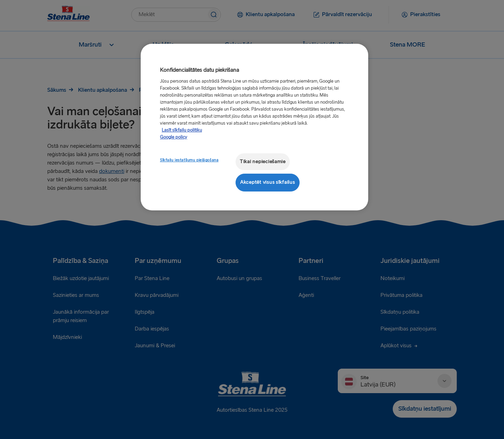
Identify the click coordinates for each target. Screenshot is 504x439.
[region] (254, 127)
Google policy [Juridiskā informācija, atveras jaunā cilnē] (174, 137)
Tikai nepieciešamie (263, 162)
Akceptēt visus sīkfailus (268, 182)
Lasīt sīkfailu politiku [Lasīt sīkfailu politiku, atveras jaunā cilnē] (182, 130)
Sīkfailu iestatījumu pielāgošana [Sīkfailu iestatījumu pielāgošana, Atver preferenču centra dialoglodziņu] (189, 160)
